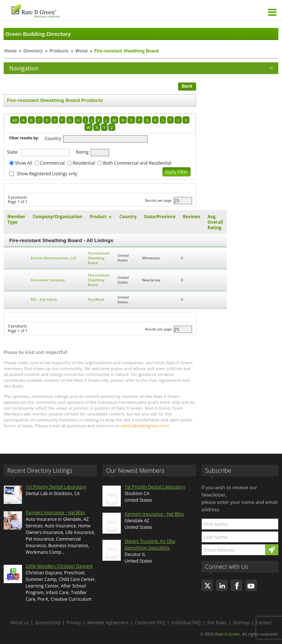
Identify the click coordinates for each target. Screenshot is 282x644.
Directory (33, 51)
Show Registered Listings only (47, 174)
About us (19, 623)
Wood (81, 51)
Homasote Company (48, 280)
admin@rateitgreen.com (145, 426)
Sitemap (241, 623)
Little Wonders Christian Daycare (59, 566)
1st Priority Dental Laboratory (56, 487)
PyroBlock (96, 299)
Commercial (52, 163)
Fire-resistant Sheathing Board (99, 258)
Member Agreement (108, 623)
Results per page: (159, 200)
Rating (82, 152)
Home (10, 51)
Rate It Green (227, 634)
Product (98, 217)
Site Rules (217, 623)
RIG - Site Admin (44, 299)
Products (59, 51)
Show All (24, 163)
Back (187, 86)
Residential (84, 163)
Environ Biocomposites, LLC (54, 258)
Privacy (74, 623)
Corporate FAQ (150, 623)
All (15, 120)
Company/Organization (57, 217)
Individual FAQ (186, 623)
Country (53, 138)
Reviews (191, 217)
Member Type (16, 219)
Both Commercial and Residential (137, 163)
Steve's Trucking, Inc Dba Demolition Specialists (150, 544)
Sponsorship (48, 623)
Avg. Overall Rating (215, 222)
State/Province (160, 217)
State (12, 152)
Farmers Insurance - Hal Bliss (55, 513)
